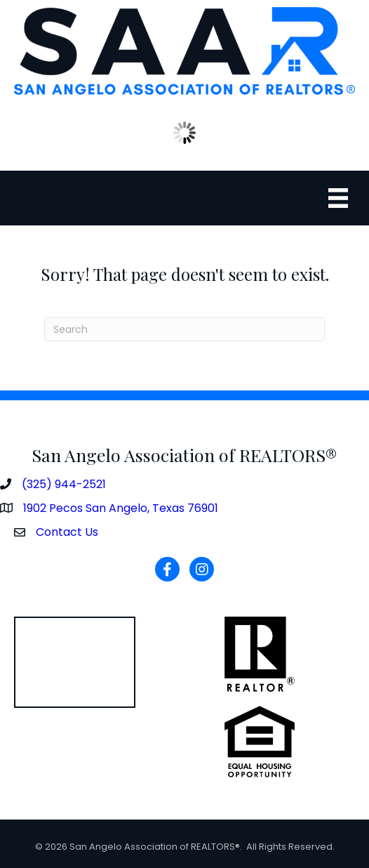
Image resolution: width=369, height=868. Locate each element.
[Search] (184, 329)
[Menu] (338, 198)
